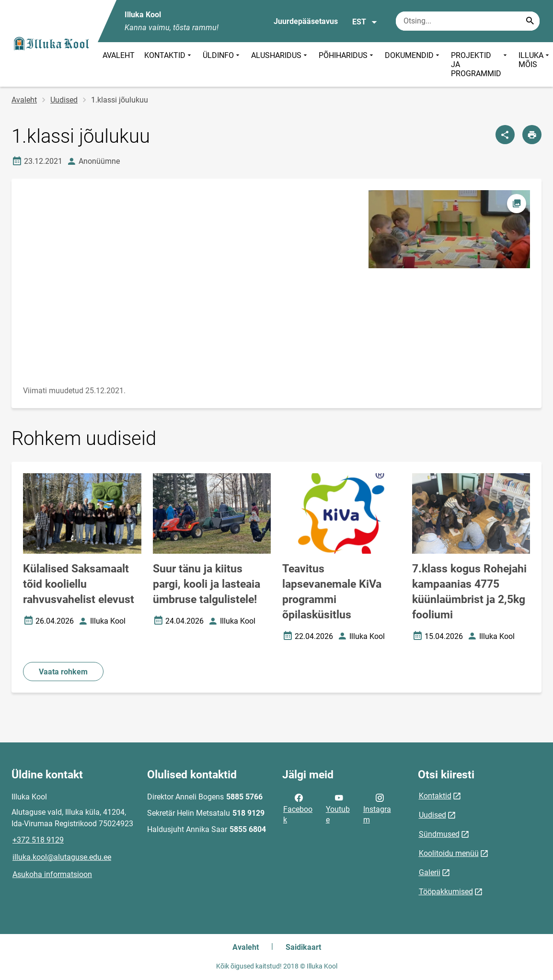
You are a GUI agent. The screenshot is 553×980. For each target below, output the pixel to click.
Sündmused (439, 834)
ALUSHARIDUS (280, 64)
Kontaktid (435, 796)
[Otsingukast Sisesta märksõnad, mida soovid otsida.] (468, 21)
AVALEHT (119, 55)
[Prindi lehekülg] (532, 135)
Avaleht (24, 100)
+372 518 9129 (38, 840)
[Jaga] (505, 135)
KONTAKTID (169, 64)
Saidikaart (303, 947)
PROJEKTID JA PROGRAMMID (480, 64)
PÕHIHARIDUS (347, 64)
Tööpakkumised (446, 892)
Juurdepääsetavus (306, 21)
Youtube (338, 808)
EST (365, 22)
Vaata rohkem (63, 672)
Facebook (298, 808)
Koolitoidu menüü (449, 853)
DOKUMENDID (413, 64)
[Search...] (530, 21)
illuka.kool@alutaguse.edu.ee (62, 857)
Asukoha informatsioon (52, 874)
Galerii (430, 872)
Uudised (64, 100)
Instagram (377, 808)
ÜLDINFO (222, 64)
